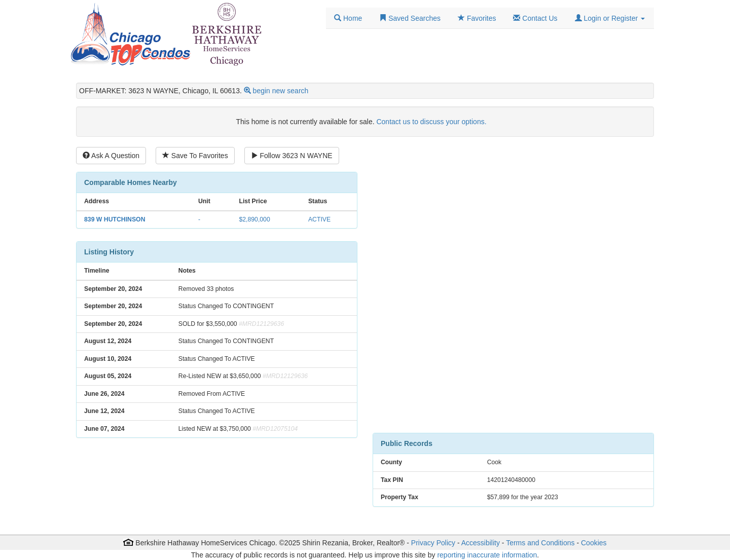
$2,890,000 (254, 219)
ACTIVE (319, 219)
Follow (292, 156)
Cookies (594, 543)
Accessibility (481, 543)
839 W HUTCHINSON (115, 219)
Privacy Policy (433, 543)
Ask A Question (111, 156)
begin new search (281, 91)
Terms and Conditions (540, 543)
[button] (610, 18)
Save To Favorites (195, 156)
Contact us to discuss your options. (431, 122)
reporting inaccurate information (487, 555)
